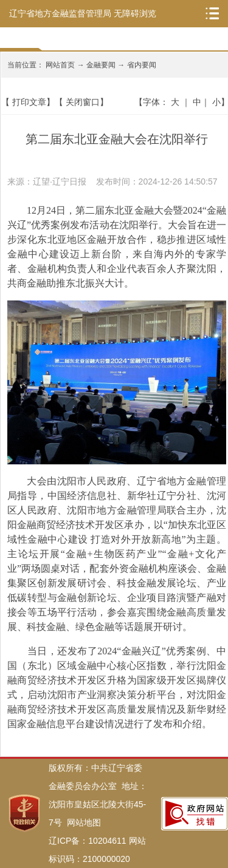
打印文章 (29, 102)
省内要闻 (142, 65)
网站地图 (84, 822)
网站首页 (60, 65)
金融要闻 (101, 65)
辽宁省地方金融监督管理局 (60, 13)
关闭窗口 (83, 102)
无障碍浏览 (135, 13)
